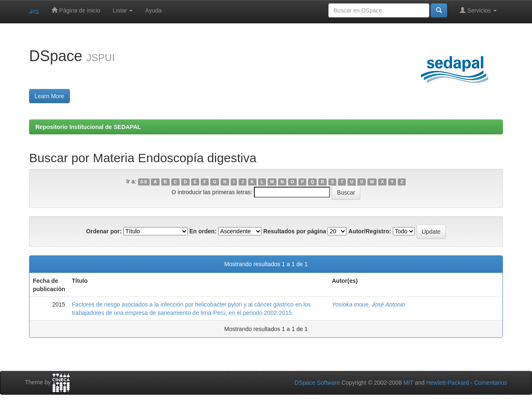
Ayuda (153, 10)
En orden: (203, 231)
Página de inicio (76, 10)
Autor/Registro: (370, 231)
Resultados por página (295, 231)
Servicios (478, 10)
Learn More (49, 96)
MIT (408, 383)
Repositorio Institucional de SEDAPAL (88, 127)
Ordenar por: (104, 231)
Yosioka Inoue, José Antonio (368, 304)
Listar (123, 10)
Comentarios (491, 383)
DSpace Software (317, 383)
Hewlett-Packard (447, 383)
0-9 (144, 182)
